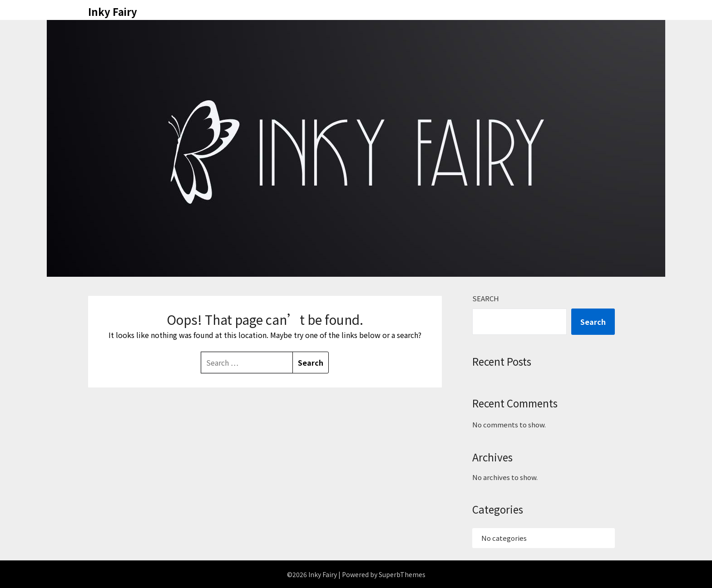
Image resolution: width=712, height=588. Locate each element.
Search (486, 298)
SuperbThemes (402, 574)
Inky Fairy (113, 11)
